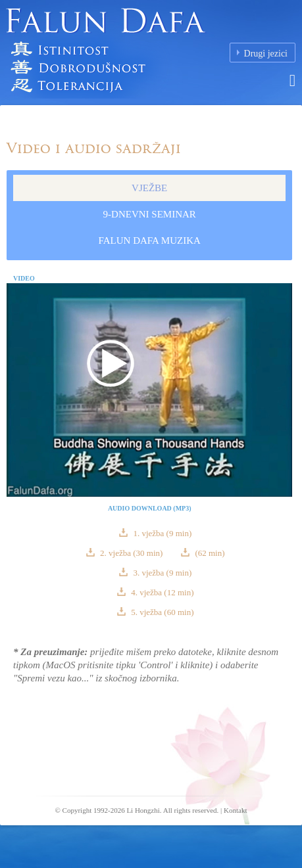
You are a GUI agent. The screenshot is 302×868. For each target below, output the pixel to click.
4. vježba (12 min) (162, 592)
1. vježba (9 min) (161, 533)
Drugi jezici (266, 54)
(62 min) (209, 553)
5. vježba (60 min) (162, 612)
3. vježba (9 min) (161, 573)
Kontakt (235, 810)
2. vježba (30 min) (132, 553)
